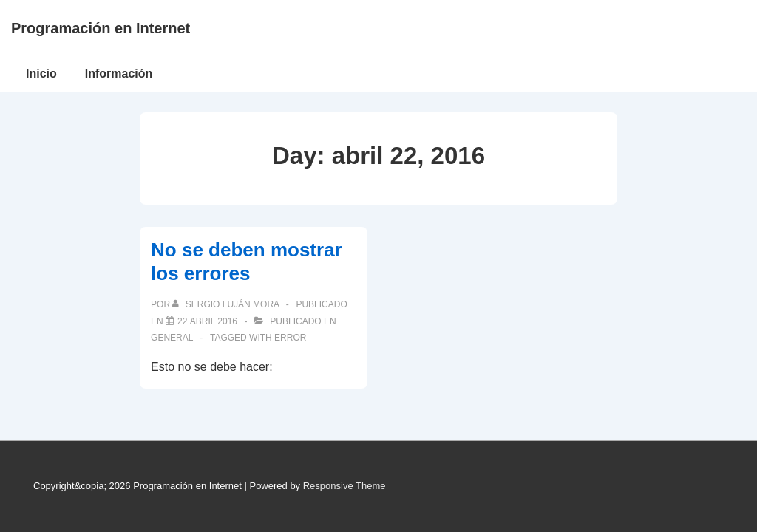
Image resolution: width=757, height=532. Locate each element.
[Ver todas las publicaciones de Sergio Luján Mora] (227, 304)
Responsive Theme (344, 486)
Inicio (41, 74)
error (290, 338)
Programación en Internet (101, 28)
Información (119, 74)
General (172, 338)
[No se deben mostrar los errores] (207, 321)
